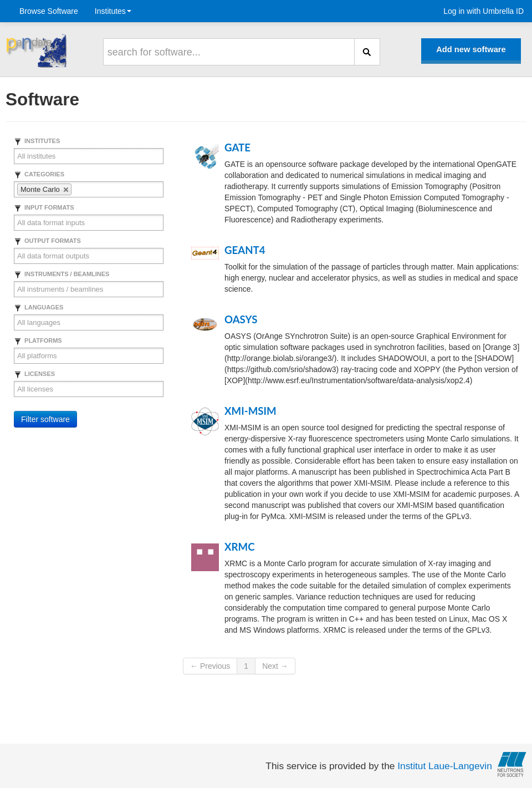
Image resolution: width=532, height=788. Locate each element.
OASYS (241, 319)
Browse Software (49, 11)
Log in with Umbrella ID (484, 11)
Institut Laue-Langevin (445, 766)
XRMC (239, 547)
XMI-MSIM (250, 411)
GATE (237, 148)
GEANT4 (245, 250)
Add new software (471, 49)
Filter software (45, 419)
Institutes (113, 11)
